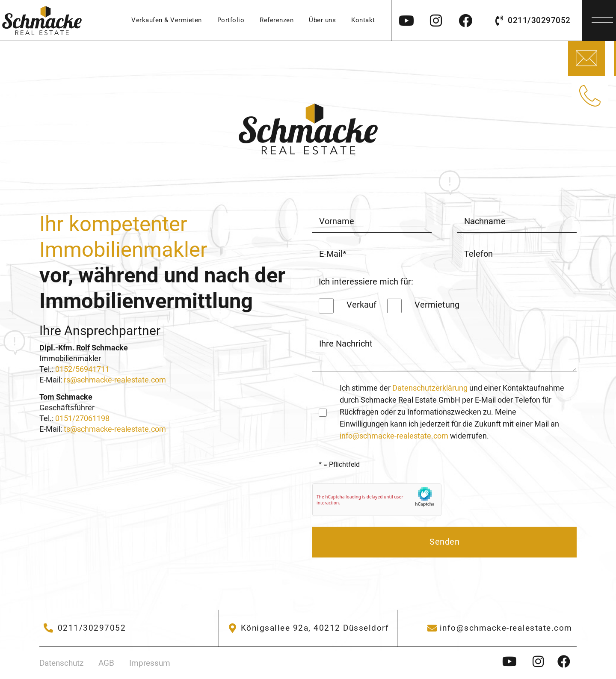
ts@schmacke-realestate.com (115, 429)
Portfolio (231, 20)
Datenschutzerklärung (430, 388)
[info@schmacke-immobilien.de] (499, 628)
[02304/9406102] (85, 628)
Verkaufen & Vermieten (167, 20)
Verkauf (361, 305)
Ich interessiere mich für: (366, 282)
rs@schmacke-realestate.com (115, 380)
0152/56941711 (82, 369)
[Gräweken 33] (308, 628)
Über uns (322, 20)
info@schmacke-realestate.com (395, 436)
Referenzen (277, 20)
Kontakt (363, 20)
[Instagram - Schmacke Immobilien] (512, 661)
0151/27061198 (82, 418)
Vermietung (437, 305)
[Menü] (602, 18)
